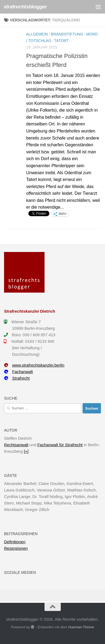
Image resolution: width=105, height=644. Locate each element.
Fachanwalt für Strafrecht (60, 445)
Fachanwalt (18, 372)
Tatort (61, 41)
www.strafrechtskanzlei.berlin (34, 365)
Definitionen (15, 542)
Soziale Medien (20, 572)
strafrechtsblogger (25, 7)
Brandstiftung (67, 34)
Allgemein (37, 34)
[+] (26, 451)
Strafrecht (17, 378)
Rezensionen (16, 548)
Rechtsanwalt (16, 445)
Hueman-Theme (81, 627)
